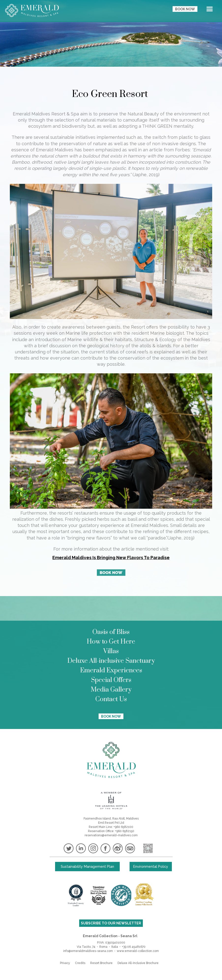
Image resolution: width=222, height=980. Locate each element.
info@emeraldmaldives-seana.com (88, 951)
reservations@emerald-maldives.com (111, 835)
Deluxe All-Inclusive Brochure (138, 963)
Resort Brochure (101, 963)
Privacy (65, 963)
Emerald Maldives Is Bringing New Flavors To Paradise (111, 558)
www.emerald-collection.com (138, 951)
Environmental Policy (151, 867)
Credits (80, 963)
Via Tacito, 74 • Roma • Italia (97, 947)
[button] (210, 10)
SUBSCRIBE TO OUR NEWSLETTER (111, 923)
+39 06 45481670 (134, 947)
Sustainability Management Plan (87, 867)
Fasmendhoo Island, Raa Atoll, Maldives (111, 819)
